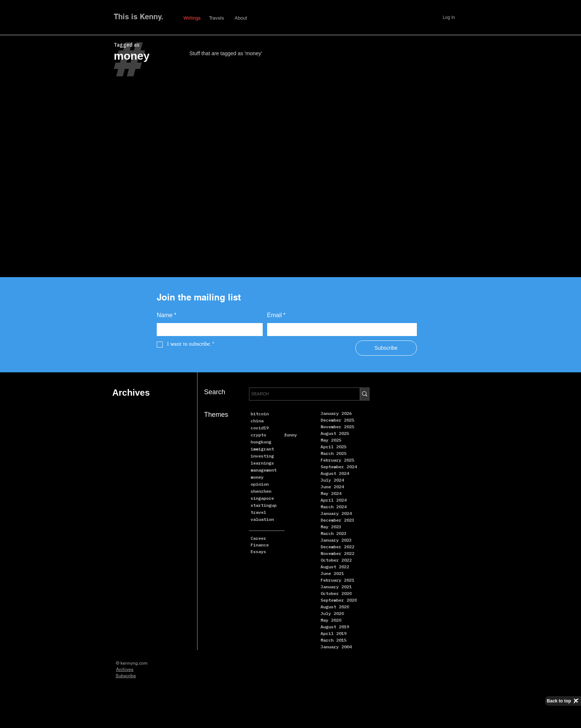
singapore (262, 498)
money (257, 477)
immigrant (262, 449)
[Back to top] (563, 701)
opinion (260, 484)
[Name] (207, 330)
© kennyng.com (132, 663)
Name (167, 315)
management (263, 470)
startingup (263, 505)
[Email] (340, 330)
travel (258, 512)
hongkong (261, 442)
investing (262, 456)
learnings (262, 463)
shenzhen (261, 491)
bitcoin (260, 414)
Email (276, 315)
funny (290, 435)
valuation (262, 519)
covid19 (260, 428)
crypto (258, 435)
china (257, 421)
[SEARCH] (298, 394)
